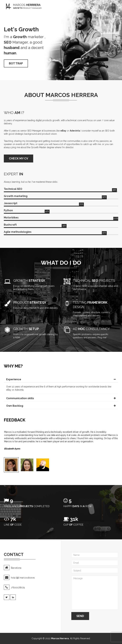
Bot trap (16, 63)
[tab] (61, 379)
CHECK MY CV (19, 158)
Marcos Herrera (60, 638)
